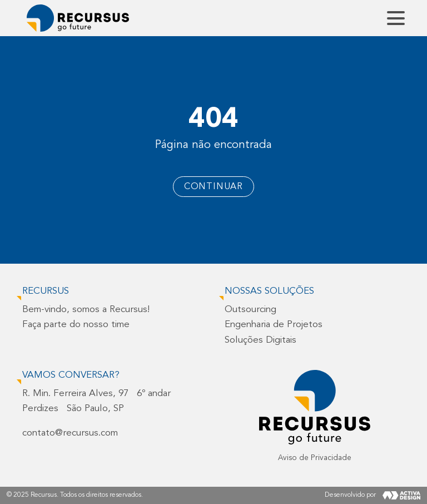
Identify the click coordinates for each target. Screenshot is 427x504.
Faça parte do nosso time (76, 325)
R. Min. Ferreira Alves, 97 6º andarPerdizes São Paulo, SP (96, 401)
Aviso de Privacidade (315, 458)
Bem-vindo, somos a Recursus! (86, 310)
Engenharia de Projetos (274, 325)
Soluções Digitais (260, 340)
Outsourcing (250, 310)
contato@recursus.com (70, 433)
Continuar (213, 187)
